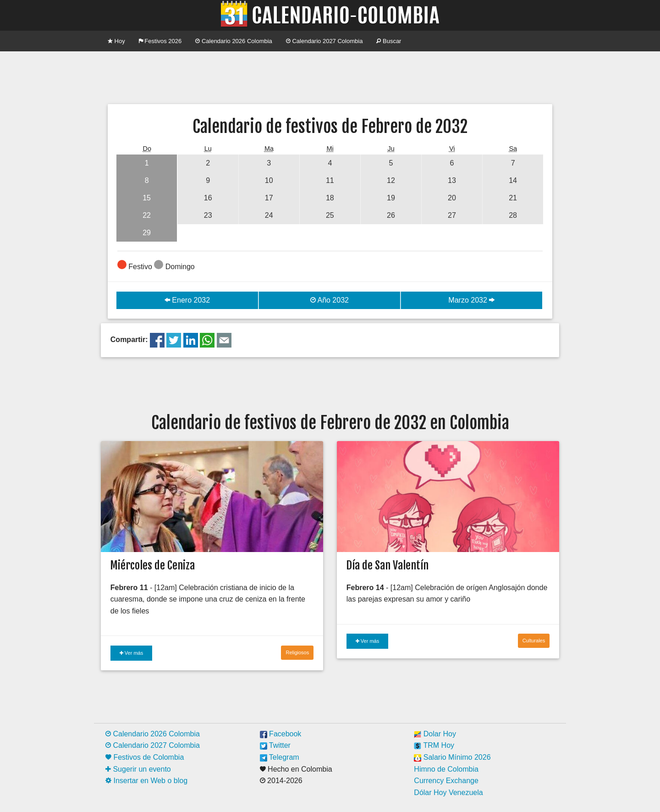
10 (269, 180)
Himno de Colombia (446, 769)
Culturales (534, 641)
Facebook (281, 734)
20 (452, 198)
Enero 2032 (187, 300)
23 (208, 215)
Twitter (275, 745)
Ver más (131, 653)
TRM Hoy (434, 745)
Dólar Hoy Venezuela (448, 793)
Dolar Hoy (435, 734)
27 (452, 215)
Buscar (389, 41)
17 (269, 198)
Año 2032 (330, 300)
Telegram (280, 757)
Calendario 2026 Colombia (234, 41)
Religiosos (297, 652)
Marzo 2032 (471, 300)
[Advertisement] (330, 77)
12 (391, 180)
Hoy (116, 41)
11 (330, 180)
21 (513, 198)
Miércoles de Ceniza (152, 565)
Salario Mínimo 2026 (452, 757)
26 (391, 215)
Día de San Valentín (387, 565)
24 (269, 215)
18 (330, 198)
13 (452, 180)
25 (330, 215)
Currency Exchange (446, 781)
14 (513, 180)
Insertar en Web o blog (146, 781)
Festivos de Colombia (145, 757)
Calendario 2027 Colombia (324, 41)
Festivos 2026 (160, 41)
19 (391, 198)
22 (147, 215)
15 (147, 198)
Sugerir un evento (138, 769)
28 (513, 215)
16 (208, 198)
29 (147, 233)
